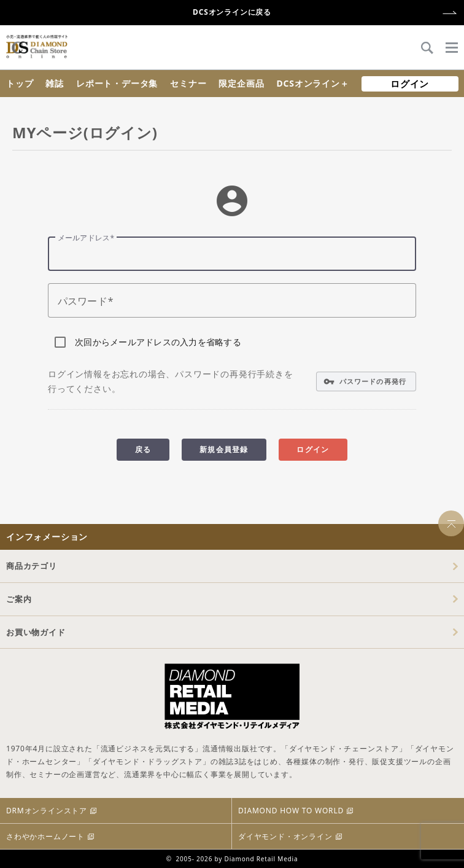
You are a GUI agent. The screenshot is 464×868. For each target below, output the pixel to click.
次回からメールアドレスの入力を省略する (158, 342)
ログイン (410, 84)
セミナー (188, 83)
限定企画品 (241, 83)
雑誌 (55, 83)
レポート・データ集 (117, 83)
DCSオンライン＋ (312, 83)
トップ (20, 83)
